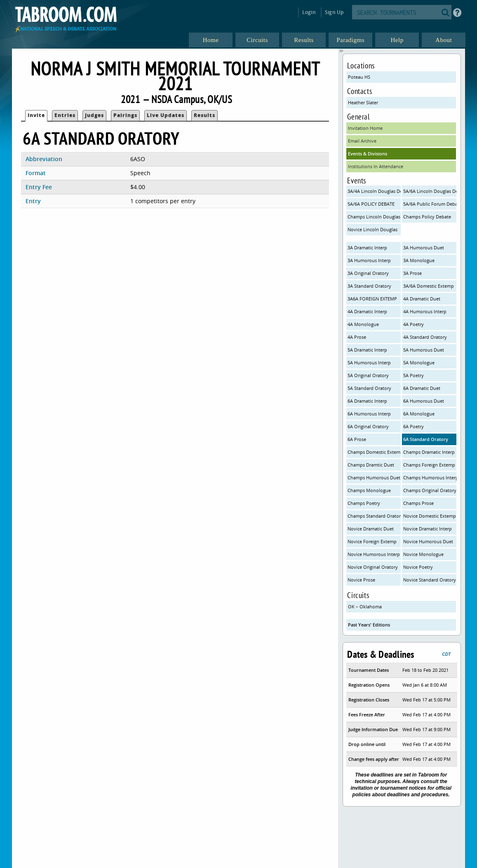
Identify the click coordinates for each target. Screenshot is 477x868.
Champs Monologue (369, 490)
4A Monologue (363, 324)
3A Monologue (419, 260)
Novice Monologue (423, 554)
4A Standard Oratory (425, 337)
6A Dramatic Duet (422, 388)
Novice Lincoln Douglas (372, 229)
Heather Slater (363, 102)
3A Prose (412, 273)
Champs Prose (418, 503)
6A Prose (357, 439)
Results (204, 115)
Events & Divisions (368, 154)
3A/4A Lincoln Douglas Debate (374, 191)
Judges (94, 115)
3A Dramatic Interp (367, 247)
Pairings (125, 115)
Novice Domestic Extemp (430, 516)
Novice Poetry (418, 567)
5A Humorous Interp (369, 362)
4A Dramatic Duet (422, 299)
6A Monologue (419, 414)
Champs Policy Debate (427, 217)
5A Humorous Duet (424, 350)
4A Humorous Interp (425, 311)
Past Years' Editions (369, 625)
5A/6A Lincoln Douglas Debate (430, 191)
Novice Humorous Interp (374, 554)
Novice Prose (361, 580)
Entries (65, 115)
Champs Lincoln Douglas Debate (374, 217)
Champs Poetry (364, 503)
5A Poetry (414, 375)
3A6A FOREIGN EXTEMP (372, 299)
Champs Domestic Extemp (374, 452)
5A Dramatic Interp (367, 350)
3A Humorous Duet (424, 247)
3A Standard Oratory (369, 286)
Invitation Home (365, 128)
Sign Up (334, 12)
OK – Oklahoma (365, 606)
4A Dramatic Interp (367, 311)
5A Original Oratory (368, 375)
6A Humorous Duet (424, 401)
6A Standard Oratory (426, 439)
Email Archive (362, 141)
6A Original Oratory (368, 426)
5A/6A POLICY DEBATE (371, 204)
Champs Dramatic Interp (429, 452)
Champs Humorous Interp (430, 477)
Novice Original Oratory (373, 567)
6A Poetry (414, 426)
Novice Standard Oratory (430, 580)
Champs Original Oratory (430, 490)
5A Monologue (419, 362)
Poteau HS (359, 77)
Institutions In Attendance (376, 166)
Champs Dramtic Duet (371, 465)
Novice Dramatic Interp (428, 529)
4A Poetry (414, 324)
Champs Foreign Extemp (429, 465)
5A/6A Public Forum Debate (430, 204)
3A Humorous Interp (369, 260)
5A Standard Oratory (369, 388)
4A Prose (357, 337)
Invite (36, 115)
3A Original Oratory (368, 273)
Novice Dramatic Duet (371, 529)
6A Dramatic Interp (367, 401)
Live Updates (166, 115)
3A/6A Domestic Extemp (429, 286)
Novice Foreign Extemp (372, 541)
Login (309, 12)
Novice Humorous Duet (428, 541)
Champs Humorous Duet (374, 477)
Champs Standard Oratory (374, 516)
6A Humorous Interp (369, 414)
